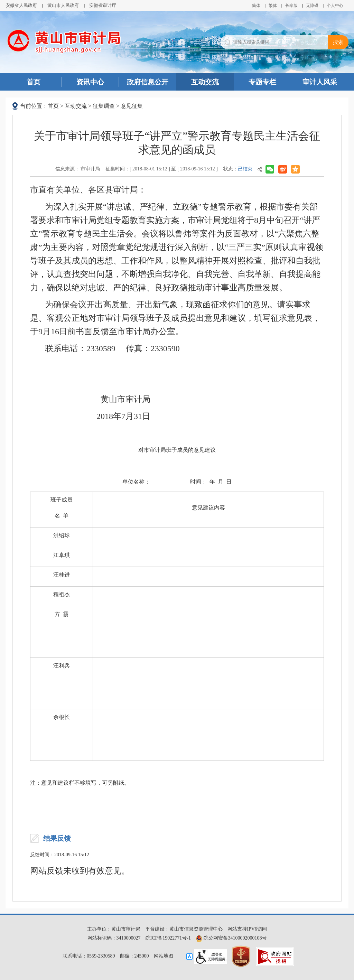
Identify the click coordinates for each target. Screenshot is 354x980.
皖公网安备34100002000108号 (231, 938)
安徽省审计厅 (103, 5)
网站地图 (164, 956)
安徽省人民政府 (21, 5)
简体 (256, 6)
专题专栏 (262, 82)
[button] (291, 6)
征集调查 (104, 106)
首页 (34, 82)
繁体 (273, 6)
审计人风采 (320, 82)
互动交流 (205, 82)
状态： (238, 169)
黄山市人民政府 (63, 5)
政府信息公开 (148, 82)
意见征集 (132, 106)
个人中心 (335, 6)
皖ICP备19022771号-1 (168, 938)
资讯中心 (90, 82)
